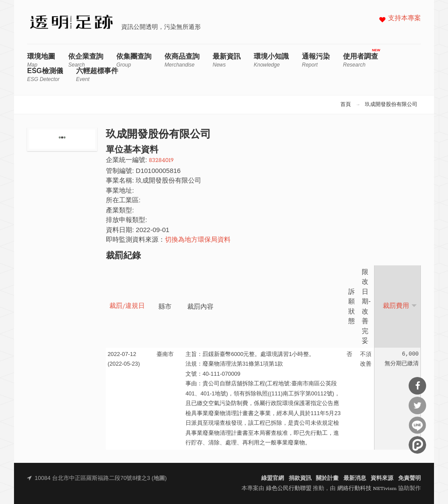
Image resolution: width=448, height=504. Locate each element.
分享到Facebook (417, 386)
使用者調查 (360, 60)
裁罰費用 (400, 306)
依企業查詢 (86, 60)
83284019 (161, 160)
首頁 (346, 105)
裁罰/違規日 (127, 306)
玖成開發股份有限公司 (391, 105)
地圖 (159, 478)
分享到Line (417, 425)
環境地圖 (41, 60)
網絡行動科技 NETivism (367, 488)
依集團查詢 (134, 60)
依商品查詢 (182, 60)
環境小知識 (271, 60)
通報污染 (316, 60)
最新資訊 (227, 60)
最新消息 (355, 478)
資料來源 (382, 478)
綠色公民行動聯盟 (289, 488)
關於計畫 (327, 478)
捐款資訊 (300, 478)
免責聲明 (409, 478)
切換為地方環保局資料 (198, 240)
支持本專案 (404, 19)
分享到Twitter (417, 405)
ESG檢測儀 (45, 75)
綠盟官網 (273, 478)
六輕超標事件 (97, 75)
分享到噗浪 (417, 445)
